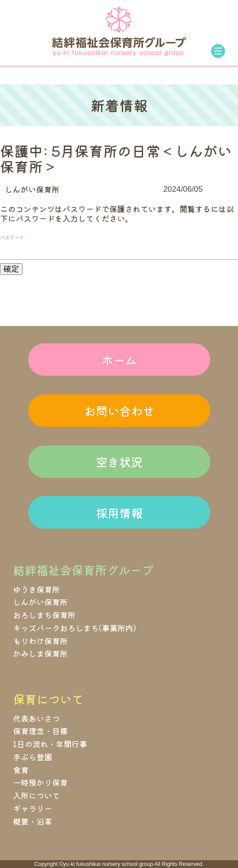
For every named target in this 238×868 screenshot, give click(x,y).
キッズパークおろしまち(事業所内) (75, 628)
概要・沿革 (33, 821)
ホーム (119, 360)
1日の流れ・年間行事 (50, 744)
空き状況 (119, 461)
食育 (21, 770)
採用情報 (119, 513)
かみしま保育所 (40, 653)
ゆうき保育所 (36, 589)
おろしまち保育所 (44, 615)
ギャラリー (33, 808)
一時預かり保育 (40, 782)
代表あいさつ (36, 718)
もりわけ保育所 (40, 641)
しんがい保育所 (32, 189)
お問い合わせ (119, 410)
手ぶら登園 (33, 757)
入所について (36, 795)
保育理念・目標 (40, 731)
